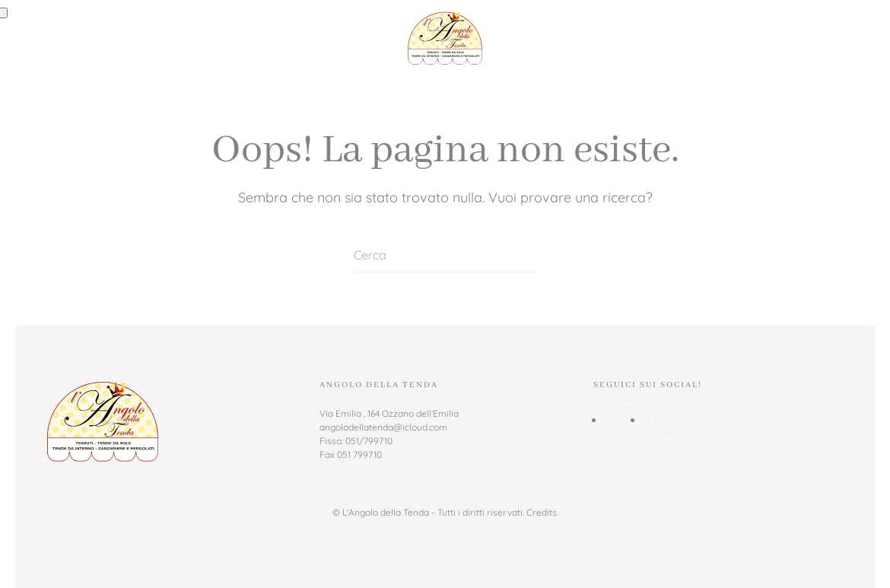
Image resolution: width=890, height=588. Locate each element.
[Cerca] (445, 255)
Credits (542, 512)
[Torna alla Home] (445, 38)
